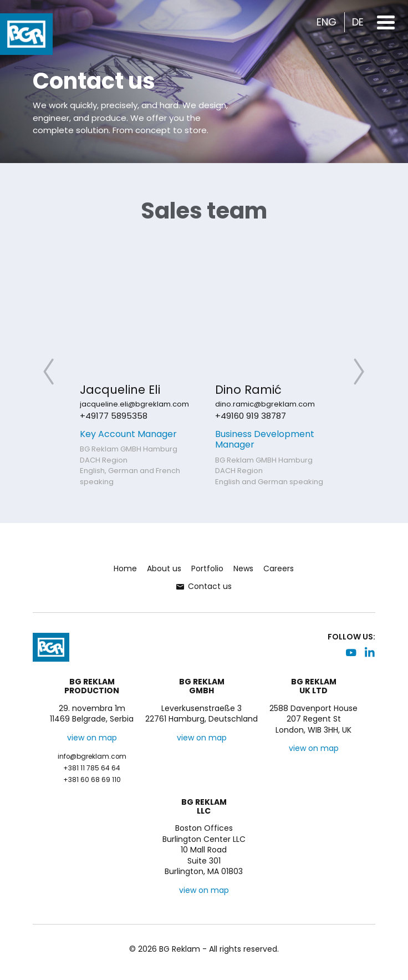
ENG (327, 22)
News (243, 568)
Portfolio (207, 568)
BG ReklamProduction (92, 687)
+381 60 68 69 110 (92, 780)
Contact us (204, 586)
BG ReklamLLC (204, 807)
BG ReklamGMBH (202, 687)
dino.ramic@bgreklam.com (265, 404)
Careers (279, 568)
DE (358, 22)
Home (125, 568)
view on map (92, 738)
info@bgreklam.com (92, 756)
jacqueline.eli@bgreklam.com (134, 404)
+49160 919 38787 (251, 416)
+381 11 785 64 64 (92, 768)
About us (164, 568)
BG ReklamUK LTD (314, 687)
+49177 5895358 (114, 416)
